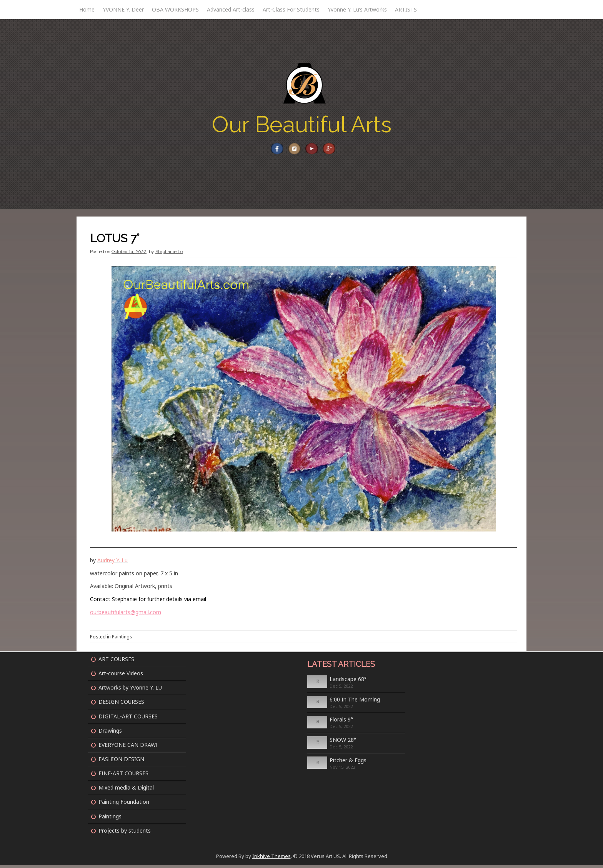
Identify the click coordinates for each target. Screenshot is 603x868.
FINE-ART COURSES (123, 776)
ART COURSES (116, 662)
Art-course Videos (121, 676)
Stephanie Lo (169, 254)
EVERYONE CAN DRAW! (128, 747)
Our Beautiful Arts (302, 124)
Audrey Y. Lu (112, 563)
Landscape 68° (348, 682)
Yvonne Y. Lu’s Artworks (357, 9)
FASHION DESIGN (121, 762)
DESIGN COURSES (121, 704)
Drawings (110, 733)
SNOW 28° (343, 742)
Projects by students (125, 833)
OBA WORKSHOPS (175, 9)
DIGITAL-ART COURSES (128, 719)
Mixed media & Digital (126, 790)
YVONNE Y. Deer (123, 9)
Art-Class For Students (291, 9)
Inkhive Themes (272, 859)
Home (87, 9)
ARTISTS (406, 9)
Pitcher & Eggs (348, 763)
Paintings (122, 639)
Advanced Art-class (231, 9)
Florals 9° (341, 722)
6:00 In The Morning (355, 702)
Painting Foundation (124, 804)
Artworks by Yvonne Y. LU (130, 690)
